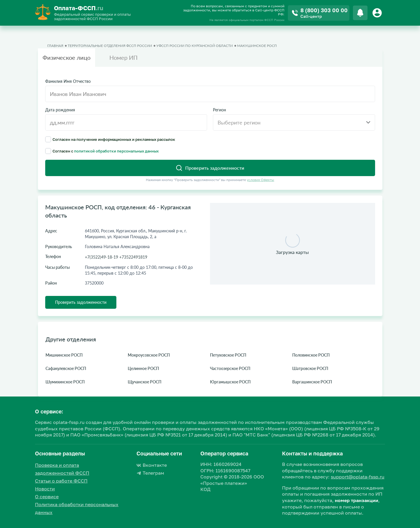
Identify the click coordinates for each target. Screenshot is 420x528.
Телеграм (150, 473)
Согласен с (102, 151)
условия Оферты (260, 180)
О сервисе (47, 497)
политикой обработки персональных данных (116, 151)
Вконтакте (152, 465)
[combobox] (294, 122)
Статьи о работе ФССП (61, 481)
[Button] (378, 13)
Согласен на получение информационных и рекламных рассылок (110, 139)
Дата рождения (60, 110)
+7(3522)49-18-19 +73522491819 (116, 257)
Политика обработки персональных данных (77, 508)
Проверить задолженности (81, 302)
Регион (219, 110)
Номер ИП (124, 57)
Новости (45, 489)
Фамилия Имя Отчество (68, 81)
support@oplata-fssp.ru (358, 477)
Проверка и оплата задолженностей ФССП (62, 469)
